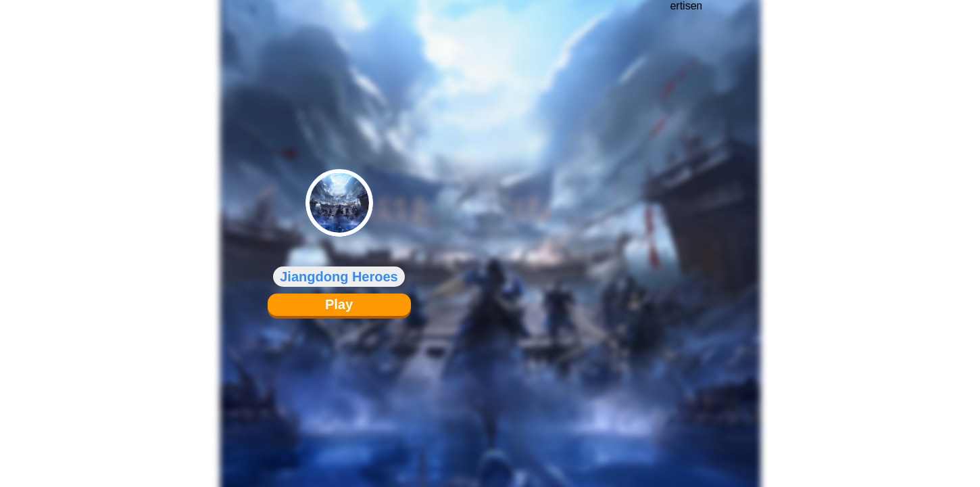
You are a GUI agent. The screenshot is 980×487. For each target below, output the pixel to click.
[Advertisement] (686, 233)
